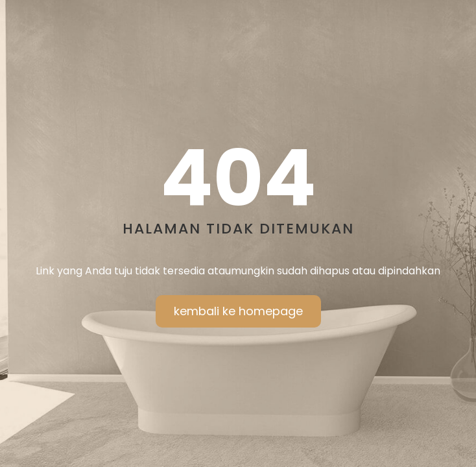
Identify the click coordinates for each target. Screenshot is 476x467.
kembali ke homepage (238, 311)
